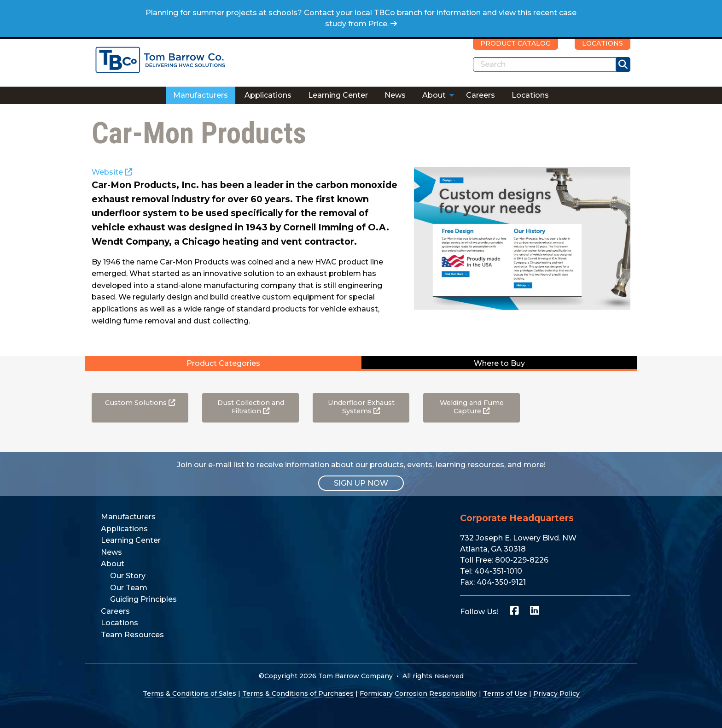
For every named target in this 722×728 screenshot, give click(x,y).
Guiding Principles (143, 599)
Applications (268, 95)
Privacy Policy (556, 693)
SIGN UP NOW (361, 483)
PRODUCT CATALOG (515, 43)
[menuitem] (201, 95)
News (395, 95)
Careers (480, 95)
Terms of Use (505, 693)
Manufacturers (201, 95)
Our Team (129, 588)
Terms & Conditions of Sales (189, 693)
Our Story (128, 576)
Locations (530, 95)
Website (112, 172)
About (434, 95)
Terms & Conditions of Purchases (298, 693)
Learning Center (338, 95)
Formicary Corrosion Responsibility (418, 693)
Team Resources (132, 635)
